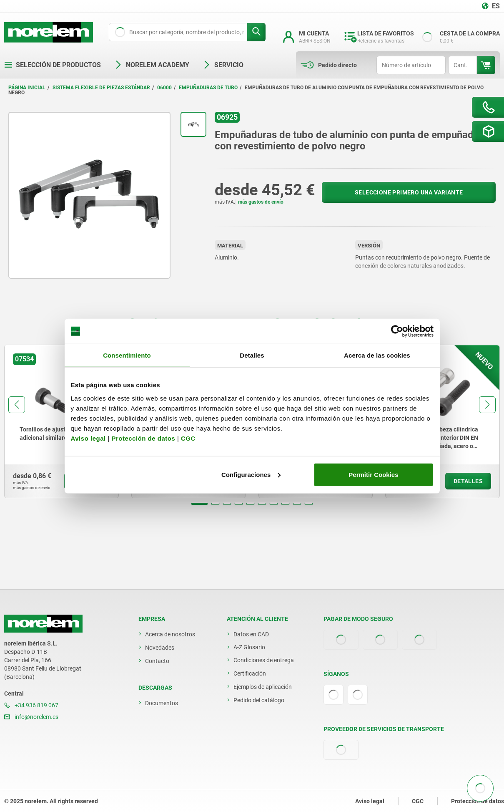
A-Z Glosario (249, 647)
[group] (61, 421)
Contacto (157, 661)
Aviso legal (88, 438)
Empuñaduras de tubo (208, 88)
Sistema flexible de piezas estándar (101, 88)
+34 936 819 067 (31, 705)
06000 (164, 88)
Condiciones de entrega (264, 660)
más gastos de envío (261, 202)
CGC (188, 438)
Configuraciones (251, 474)
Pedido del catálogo (259, 700)
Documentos (162, 703)
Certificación (250, 673)
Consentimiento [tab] (127, 355)
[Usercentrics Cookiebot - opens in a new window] (397, 331)
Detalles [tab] (252, 355)
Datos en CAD (251, 634)
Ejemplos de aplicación (263, 687)
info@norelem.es (31, 717)
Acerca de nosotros (170, 634)
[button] (200, 504)
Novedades (160, 648)
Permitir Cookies (373, 474)
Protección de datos (143, 438)
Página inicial (27, 88)
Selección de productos (53, 65)
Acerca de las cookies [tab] (377, 355)
